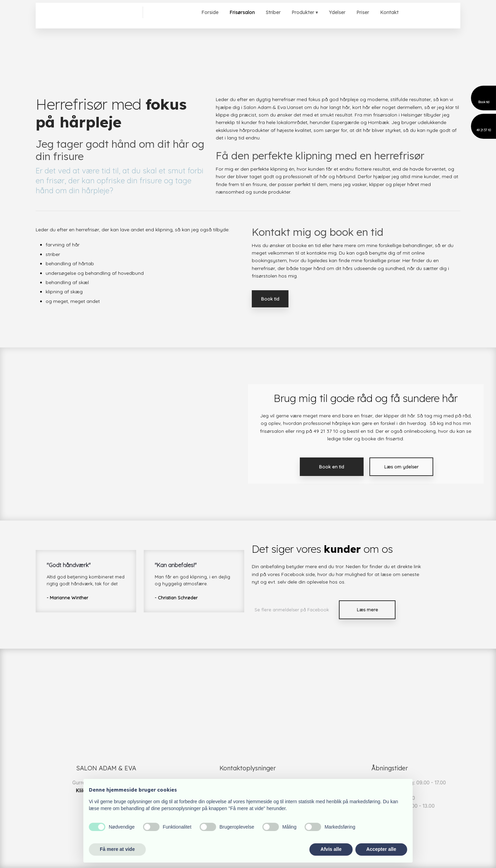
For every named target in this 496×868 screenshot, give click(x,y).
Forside (210, 12)
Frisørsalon (242, 12)
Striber (273, 12)
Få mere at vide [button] (117, 849)
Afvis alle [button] (331, 849)
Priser (363, 12)
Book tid (270, 299)
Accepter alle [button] (381, 849)
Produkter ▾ (305, 12)
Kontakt (389, 12)
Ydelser (337, 12)
